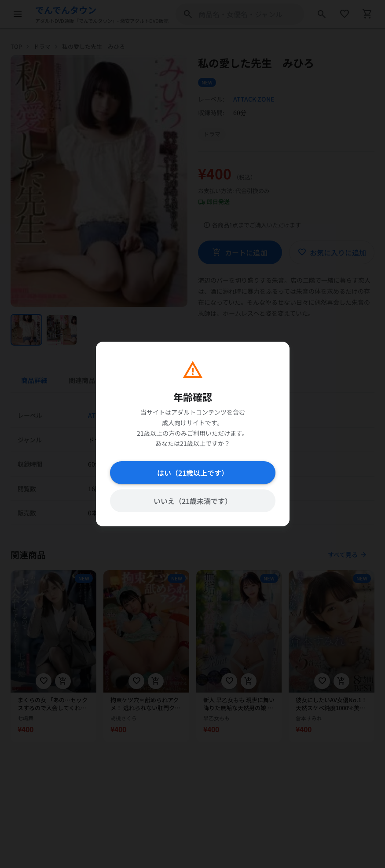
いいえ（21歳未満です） (193, 501)
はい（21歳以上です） (193, 473)
